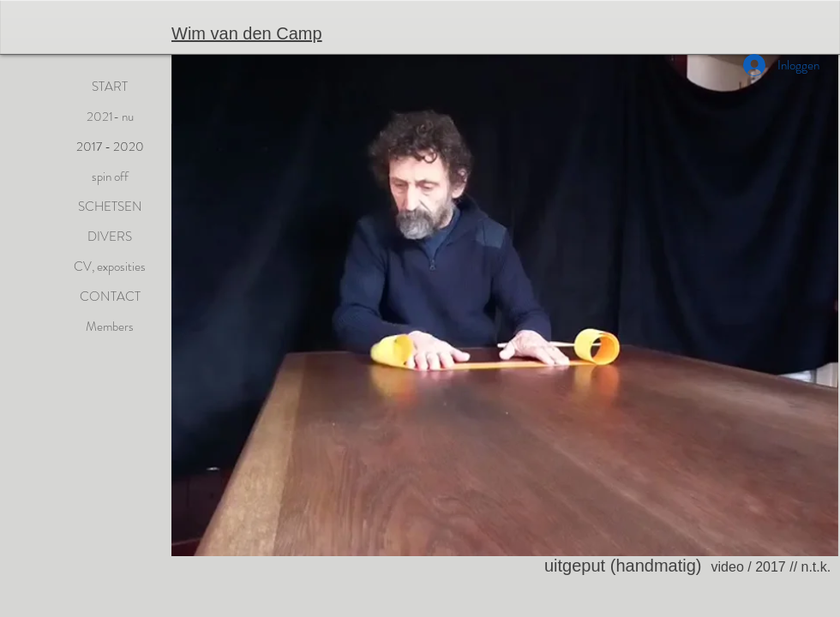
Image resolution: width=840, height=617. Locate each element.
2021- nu (110, 117)
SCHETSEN (110, 207)
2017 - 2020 (110, 147)
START (110, 87)
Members (110, 326)
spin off (110, 177)
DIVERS (110, 237)
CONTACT (110, 297)
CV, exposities (110, 267)
